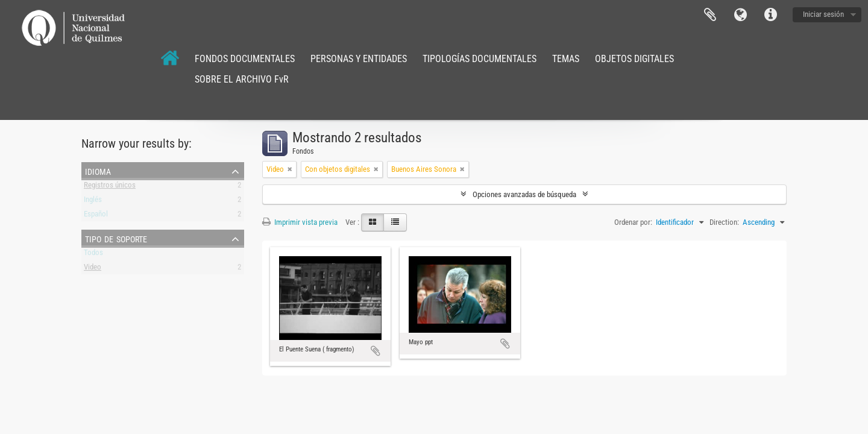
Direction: (724, 222)
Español (96, 216)
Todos (93, 255)
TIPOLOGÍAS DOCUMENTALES (480, 59)
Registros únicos (110, 187)
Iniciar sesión (823, 14)
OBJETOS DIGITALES (634, 59)
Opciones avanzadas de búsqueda (524, 194)
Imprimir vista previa (300, 222)
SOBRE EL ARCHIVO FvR (242, 79)
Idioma (740, 15)
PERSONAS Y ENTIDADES (359, 59)
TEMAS (566, 59)
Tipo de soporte (116, 238)
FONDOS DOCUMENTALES (245, 59)
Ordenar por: (633, 222)
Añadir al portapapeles (376, 351)
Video (93, 269)
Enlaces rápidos (770, 15)
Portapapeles (710, 15)
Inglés (93, 202)
